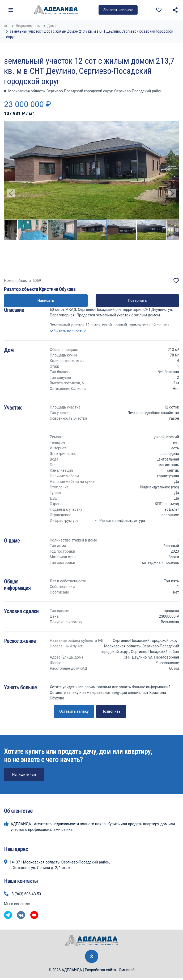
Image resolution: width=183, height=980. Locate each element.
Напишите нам (24, 774)
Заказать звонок (118, 10)
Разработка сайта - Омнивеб (110, 970)
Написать (46, 300)
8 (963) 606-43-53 (26, 894)
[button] (68, 331)
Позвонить (137, 300)
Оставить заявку (74, 711)
